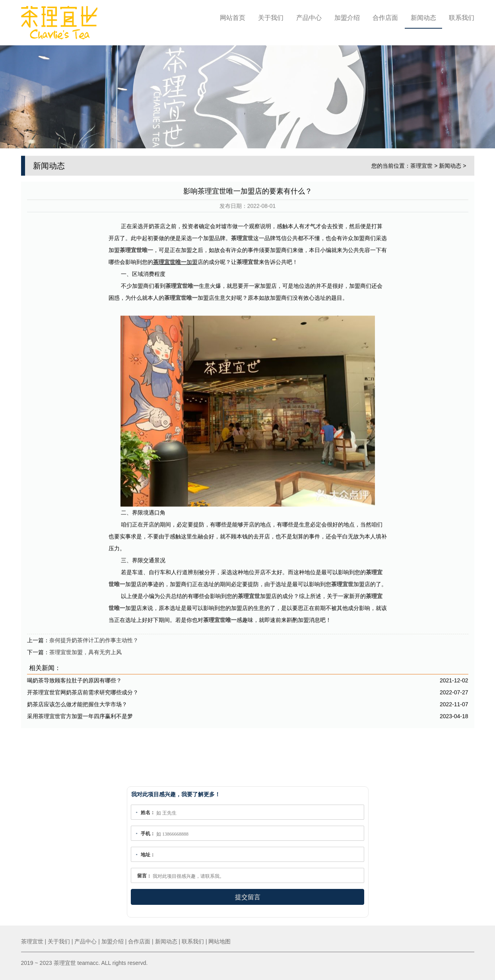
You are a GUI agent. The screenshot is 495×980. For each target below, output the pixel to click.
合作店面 (385, 18)
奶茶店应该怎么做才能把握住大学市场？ (77, 702)
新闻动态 (423, 18)
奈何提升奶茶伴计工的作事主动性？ (94, 638)
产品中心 (309, 18)
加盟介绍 (347, 18)
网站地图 (219, 941)
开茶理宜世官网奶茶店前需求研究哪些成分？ (83, 690)
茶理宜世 (421, 163)
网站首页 (233, 18)
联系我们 (462, 18)
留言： (144, 876)
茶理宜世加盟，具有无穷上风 (85, 650)
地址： (148, 855)
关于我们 (271, 18)
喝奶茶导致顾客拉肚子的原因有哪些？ (74, 678)
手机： (148, 834)
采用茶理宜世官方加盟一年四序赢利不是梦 (80, 714)
